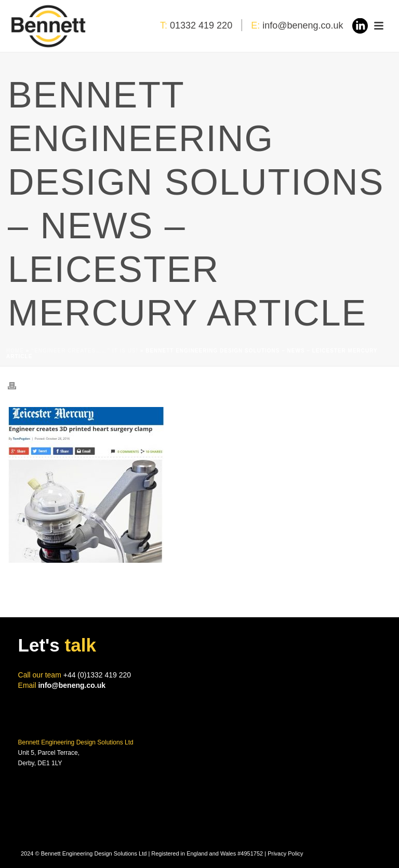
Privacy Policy (285, 853)
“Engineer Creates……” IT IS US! (85, 351)
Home (15, 351)
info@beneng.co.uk (303, 25)
